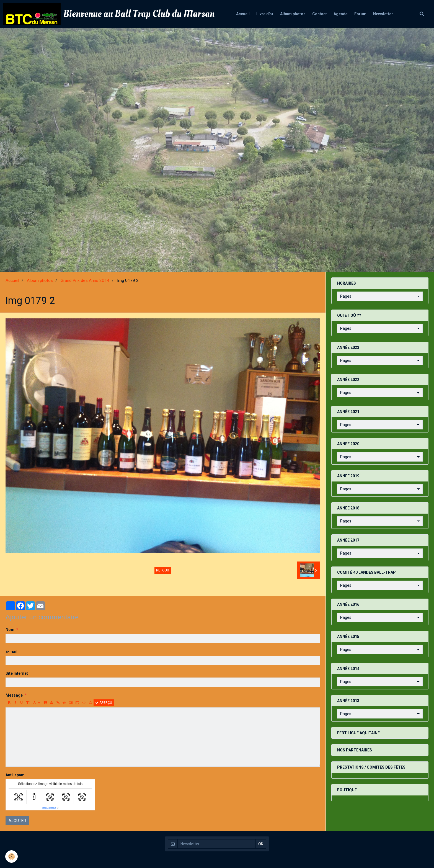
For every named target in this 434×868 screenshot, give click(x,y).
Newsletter (388, 14)
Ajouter (17, 821)
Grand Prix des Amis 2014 (85, 280)
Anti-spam (15, 775)
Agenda (342, 14)
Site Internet (17, 673)
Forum (364, 14)
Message (14, 695)
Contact (320, 14)
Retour (163, 570)
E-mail (11, 651)
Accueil (238, 14)
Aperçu (104, 703)
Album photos (291, 14)
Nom (10, 630)
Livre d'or (262, 14)
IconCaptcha (49, 808)
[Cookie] (12, 857)
